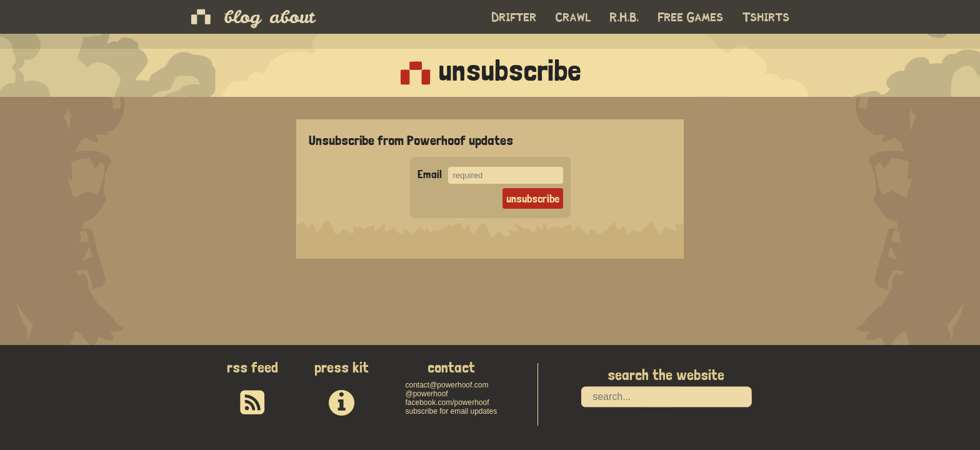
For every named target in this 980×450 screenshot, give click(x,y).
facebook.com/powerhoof (447, 402)
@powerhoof (426, 394)
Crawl (573, 17)
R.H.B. (625, 17)
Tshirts (766, 17)
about (292, 17)
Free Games (691, 17)
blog (242, 17)
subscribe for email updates (451, 411)
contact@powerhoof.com (447, 385)
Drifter (514, 17)
